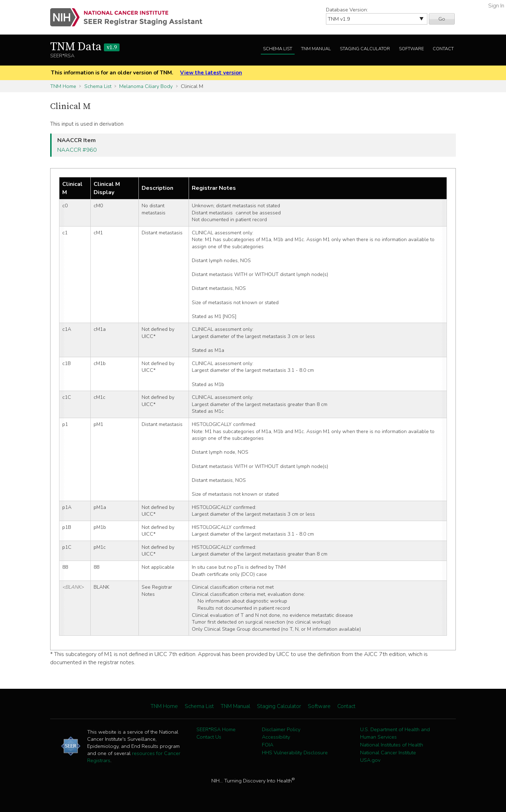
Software (411, 49)
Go (442, 19)
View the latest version (211, 73)
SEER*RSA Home (216, 729)
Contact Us (209, 737)
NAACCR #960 (77, 150)
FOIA (268, 745)
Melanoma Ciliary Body (146, 86)
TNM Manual (316, 49)
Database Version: (347, 10)
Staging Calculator (365, 49)
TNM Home (63, 86)
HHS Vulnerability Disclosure (295, 753)
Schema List (278, 49)
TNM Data (85, 47)
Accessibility (276, 737)
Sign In (496, 6)
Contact (443, 49)
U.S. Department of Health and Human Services (395, 733)
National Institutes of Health (392, 745)
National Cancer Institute (388, 753)
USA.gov (370, 760)
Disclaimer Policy (281, 729)
